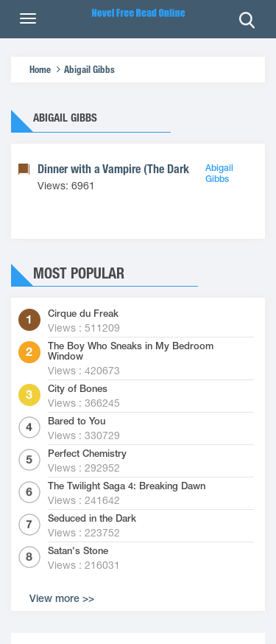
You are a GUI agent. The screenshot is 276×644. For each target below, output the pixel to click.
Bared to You (77, 421)
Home (40, 70)
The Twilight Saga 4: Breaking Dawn (127, 486)
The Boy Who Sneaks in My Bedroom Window (131, 351)
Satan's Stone (78, 551)
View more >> (62, 598)
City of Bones (78, 389)
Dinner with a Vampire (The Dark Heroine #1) (142, 169)
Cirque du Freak (83, 314)
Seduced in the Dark (92, 519)
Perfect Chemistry (87, 454)
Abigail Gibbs (89, 70)
